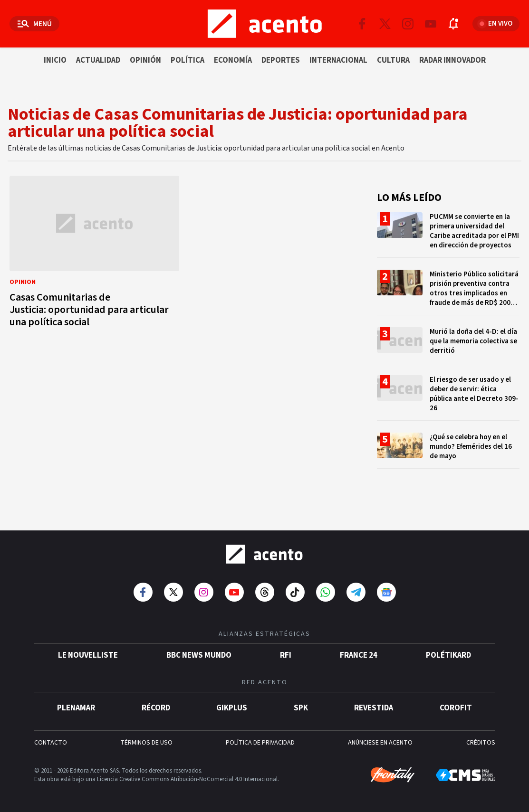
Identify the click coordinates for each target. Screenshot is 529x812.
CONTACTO (51, 743)
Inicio (55, 60)
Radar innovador (452, 60)
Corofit (456, 708)
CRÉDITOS (481, 743)
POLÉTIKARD (448, 655)
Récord (156, 708)
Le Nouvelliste (88, 655)
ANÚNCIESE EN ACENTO (380, 743)
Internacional (338, 60)
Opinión (145, 60)
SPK (301, 708)
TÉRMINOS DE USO (146, 743)
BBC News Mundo (199, 655)
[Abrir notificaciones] (453, 24)
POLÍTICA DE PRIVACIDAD (260, 743)
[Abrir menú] (34, 24)
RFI (286, 655)
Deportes (281, 60)
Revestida (374, 708)
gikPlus (232, 708)
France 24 (359, 655)
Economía (233, 60)
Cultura (393, 60)
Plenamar (76, 708)
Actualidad (98, 60)
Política (188, 60)
